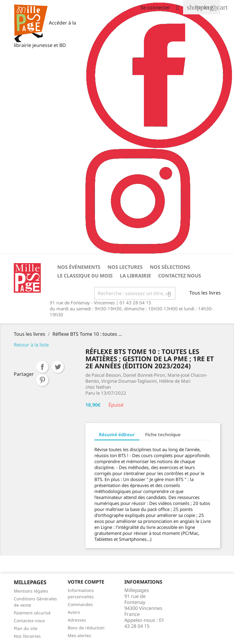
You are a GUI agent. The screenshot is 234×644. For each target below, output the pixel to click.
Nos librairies (27, 636)
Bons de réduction (86, 628)
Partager (42, 367)
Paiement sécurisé (32, 613)
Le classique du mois (85, 276)
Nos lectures (125, 267)
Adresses (77, 620)
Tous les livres (205, 293)
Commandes (80, 604)
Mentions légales (31, 591)
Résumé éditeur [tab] (117, 434)
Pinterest (42, 380)
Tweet (58, 367)
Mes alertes (79, 635)
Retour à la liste (31, 345)
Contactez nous (180, 276)
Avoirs (74, 612)
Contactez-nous (29, 621)
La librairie (135, 276)
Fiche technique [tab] (163, 434)
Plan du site (26, 628)
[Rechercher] (135, 293)
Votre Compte (86, 582)
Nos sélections (170, 267)
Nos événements (79, 267)
